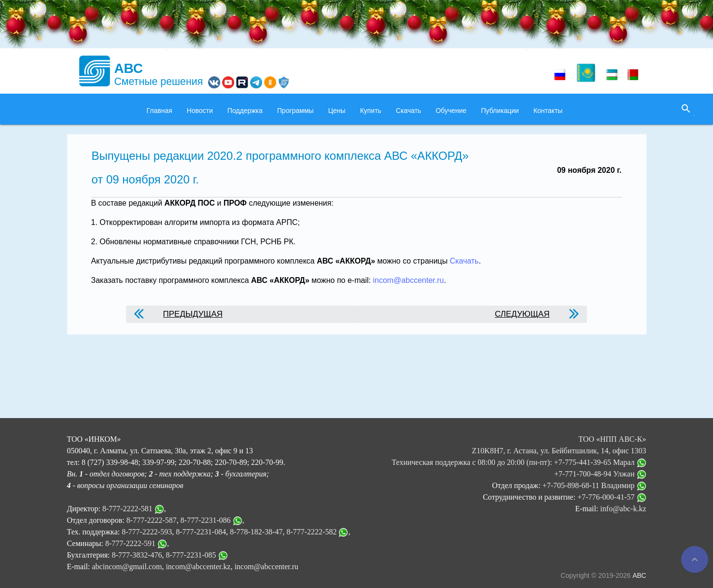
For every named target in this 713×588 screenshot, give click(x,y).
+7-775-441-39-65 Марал (600, 462)
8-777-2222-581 (127, 509)
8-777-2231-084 (201, 532)
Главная (160, 111)
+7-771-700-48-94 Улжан (600, 474)
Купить (371, 111)
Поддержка (245, 111)
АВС (639, 575)
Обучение (451, 111)
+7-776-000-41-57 (612, 497)
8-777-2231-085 (191, 555)
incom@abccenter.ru (408, 280)
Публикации (500, 111)
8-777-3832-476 (137, 555)
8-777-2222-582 (311, 532)
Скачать (409, 111)
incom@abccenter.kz (198, 567)
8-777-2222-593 (147, 532)
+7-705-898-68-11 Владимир (594, 485)
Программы (295, 111)
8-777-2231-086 (206, 520)
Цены (337, 111)
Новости (200, 111)
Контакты (548, 111)
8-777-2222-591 (130, 543)
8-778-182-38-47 (256, 532)
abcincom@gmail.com (127, 567)
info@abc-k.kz (623, 509)
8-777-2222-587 (152, 520)
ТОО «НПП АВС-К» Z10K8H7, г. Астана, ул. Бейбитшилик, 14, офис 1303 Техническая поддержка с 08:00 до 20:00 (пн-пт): (519, 451)
